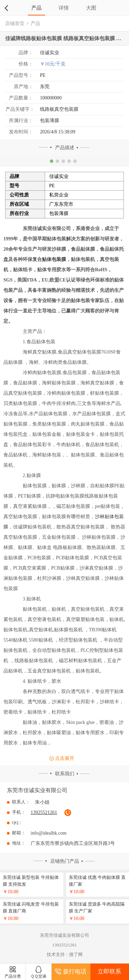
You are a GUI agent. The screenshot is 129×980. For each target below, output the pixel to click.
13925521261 (44, 812)
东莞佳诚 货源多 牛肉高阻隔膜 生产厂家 (97, 907)
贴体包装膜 (54, 259)
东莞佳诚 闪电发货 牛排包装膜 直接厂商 (31, 907)
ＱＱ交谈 (39, 972)
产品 (36, 8)
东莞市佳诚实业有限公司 (37, 790)
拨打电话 (71, 972)
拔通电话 (68, 813)
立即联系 (109, 972)
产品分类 (13, 972)
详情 (64, 8)
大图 (91, 8)
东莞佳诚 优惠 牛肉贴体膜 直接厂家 (97, 881)
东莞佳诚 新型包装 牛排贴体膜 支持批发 (31, 881)
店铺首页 (15, 23)
